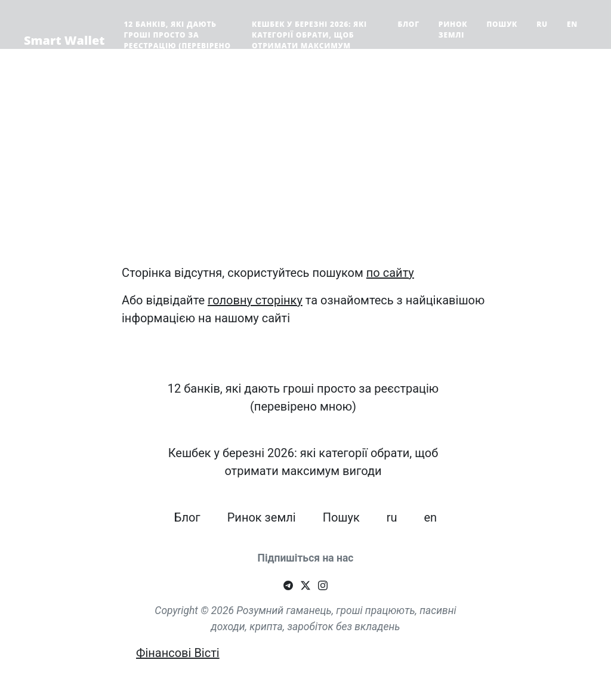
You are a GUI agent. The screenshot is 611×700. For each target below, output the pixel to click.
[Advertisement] (305, 171)
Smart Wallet (64, 40)
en (572, 24)
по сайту (390, 273)
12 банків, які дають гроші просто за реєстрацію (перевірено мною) (178, 40)
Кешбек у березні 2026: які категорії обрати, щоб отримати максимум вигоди (309, 40)
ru (542, 24)
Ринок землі (453, 30)
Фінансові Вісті (178, 653)
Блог (408, 24)
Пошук (502, 24)
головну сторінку (255, 300)
